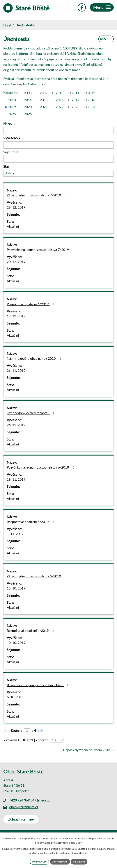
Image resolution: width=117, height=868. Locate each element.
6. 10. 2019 (15, 697)
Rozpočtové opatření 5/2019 (31, 522)
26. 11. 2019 (16, 371)
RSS (106, 39)
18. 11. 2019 (16, 479)
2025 (12, 114)
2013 (12, 100)
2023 (76, 107)
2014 (28, 100)
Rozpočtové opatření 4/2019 (31, 631)
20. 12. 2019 (16, 262)
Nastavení (79, 861)
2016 (60, 100)
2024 (91, 107)
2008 (28, 93)
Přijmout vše (39, 861)
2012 (91, 93)
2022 (60, 107)
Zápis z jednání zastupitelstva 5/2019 (37, 576)
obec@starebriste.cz (24, 807)
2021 (44, 107)
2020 (28, 107)
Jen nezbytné (60, 861)
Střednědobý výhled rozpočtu (31, 413)
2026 (28, 114)
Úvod (7, 25)
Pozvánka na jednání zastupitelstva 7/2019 (41, 250)
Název (8, 124)
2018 (91, 100)
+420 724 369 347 (23, 800)
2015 (44, 100)
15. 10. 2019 (16, 588)
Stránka (17, 731)
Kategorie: (11, 93)
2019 (12, 107)
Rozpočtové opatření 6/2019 (31, 304)
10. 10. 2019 (16, 643)
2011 (75, 93)
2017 (76, 100)
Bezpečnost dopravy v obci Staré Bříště (38, 685)
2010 (60, 93)
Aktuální (13, 226)
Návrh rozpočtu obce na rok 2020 (35, 358)
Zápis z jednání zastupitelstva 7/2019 (37, 195)
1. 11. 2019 (15, 534)
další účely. (76, 843)
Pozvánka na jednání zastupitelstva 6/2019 (41, 467)
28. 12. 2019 (16, 207)
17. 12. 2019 (16, 316)
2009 (44, 93)
